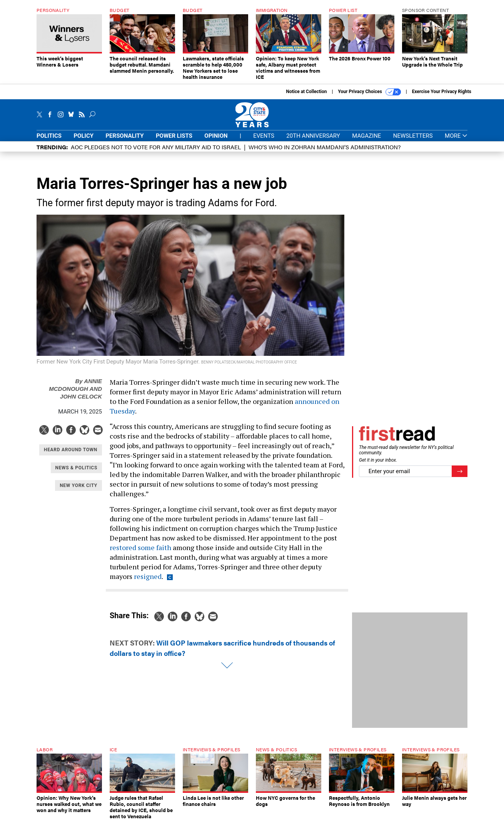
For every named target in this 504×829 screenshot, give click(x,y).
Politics (49, 142)
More (456, 142)
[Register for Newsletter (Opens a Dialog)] (460, 477)
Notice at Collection (306, 97)
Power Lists (174, 142)
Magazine (366, 142)
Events (264, 142)
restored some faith (140, 553)
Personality (124, 142)
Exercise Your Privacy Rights (442, 97)
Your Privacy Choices (370, 98)
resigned (148, 582)
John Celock (81, 402)
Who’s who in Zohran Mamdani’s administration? (325, 153)
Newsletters (413, 142)
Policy (83, 142)
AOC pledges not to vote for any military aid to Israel (156, 153)
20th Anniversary (313, 142)
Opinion (216, 142)
